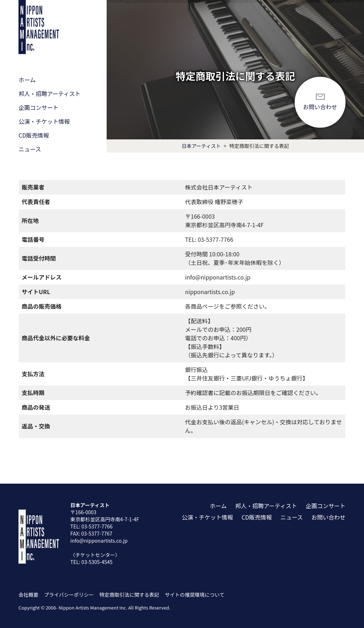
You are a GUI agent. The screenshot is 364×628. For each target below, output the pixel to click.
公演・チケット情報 (44, 121)
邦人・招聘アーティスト (49, 94)
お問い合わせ (320, 106)
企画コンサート (38, 108)
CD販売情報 (34, 135)
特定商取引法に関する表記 (129, 594)
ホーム (27, 80)
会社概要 (28, 594)
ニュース (30, 148)
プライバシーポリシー (69, 594)
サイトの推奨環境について (195, 594)
